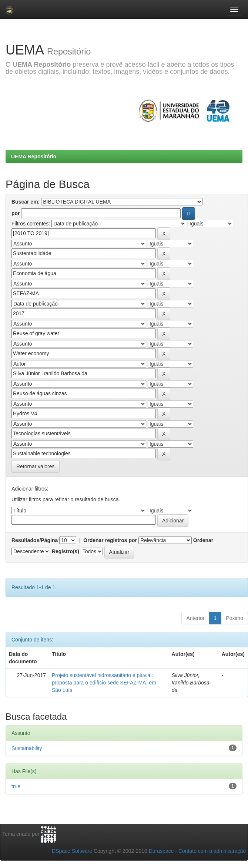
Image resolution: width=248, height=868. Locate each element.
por (16, 213)
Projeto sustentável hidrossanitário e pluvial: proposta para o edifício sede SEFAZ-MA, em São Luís (104, 683)
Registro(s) (66, 551)
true (16, 786)
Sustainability (27, 748)
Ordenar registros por (110, 540)
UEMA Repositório (34, 156)
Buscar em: (26, 202)
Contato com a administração (212, 851)
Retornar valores (36, 466)
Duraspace (161, 851)
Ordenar (203, 540)
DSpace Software (72, 851)
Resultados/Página (35, 540)
